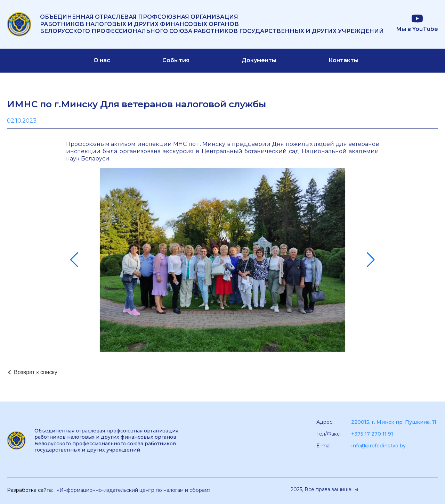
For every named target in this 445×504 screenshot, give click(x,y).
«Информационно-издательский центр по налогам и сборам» (134, 490)
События (176, 60)
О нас (102, 60)
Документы (259, 60)
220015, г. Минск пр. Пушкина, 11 (394, 422)
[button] (74, 260)
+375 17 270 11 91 (372, 434)
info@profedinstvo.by (378, 446)
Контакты (343, 60)
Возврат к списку (36, 372)
